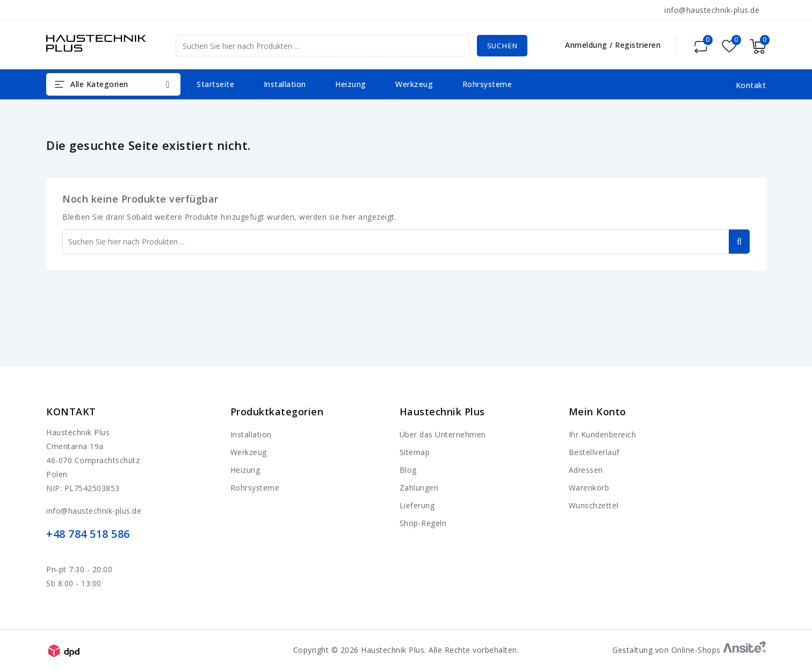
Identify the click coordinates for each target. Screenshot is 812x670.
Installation (285, 84)
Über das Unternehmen (443, 434)
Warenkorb (589, 488)
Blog (408, 470)
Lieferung (417, 505)
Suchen (501, 45)
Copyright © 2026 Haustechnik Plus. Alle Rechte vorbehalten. (406, 650)
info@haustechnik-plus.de (712, 10)
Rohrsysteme (487, 84)
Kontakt (71, 412)
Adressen (586, 470)
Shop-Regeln (423, 523)
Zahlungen (419, 488)
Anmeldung (587, 45)
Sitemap (415, 452)
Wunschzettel (594, 505)
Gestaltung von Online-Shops (689, 650)
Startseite (215, 84)
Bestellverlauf (594, 452)
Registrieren (638, 45)
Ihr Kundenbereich (603, 434)
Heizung (351, 84)
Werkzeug (414, 84)
